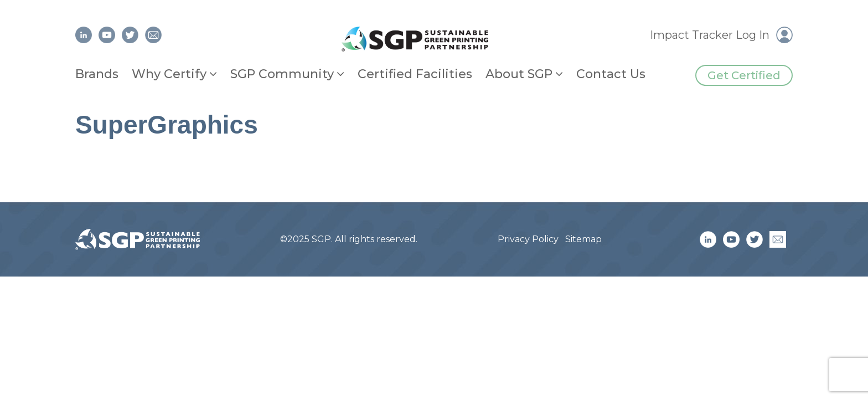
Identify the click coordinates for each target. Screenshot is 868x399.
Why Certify (169, 74)
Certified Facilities (415, 74)
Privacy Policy (528, 239)
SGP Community (282, 74)
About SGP (519, 74)
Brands (97, 74)
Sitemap (583, 239)
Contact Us (611, 74)
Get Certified (744, 75)
